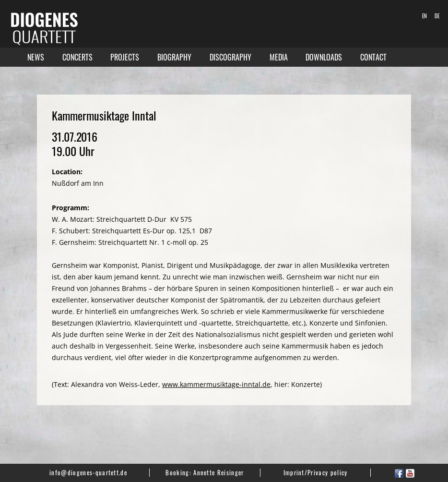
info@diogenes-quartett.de (88, 472)
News (36, 57)
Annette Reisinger (218, 472)
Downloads (324, 57)
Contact (373, 57)
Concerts (77, 57)
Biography (174, 57)
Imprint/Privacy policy (316, 472)
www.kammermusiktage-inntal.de (216, 384)
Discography (230, 57)
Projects (125, 57)
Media (279, 57)
